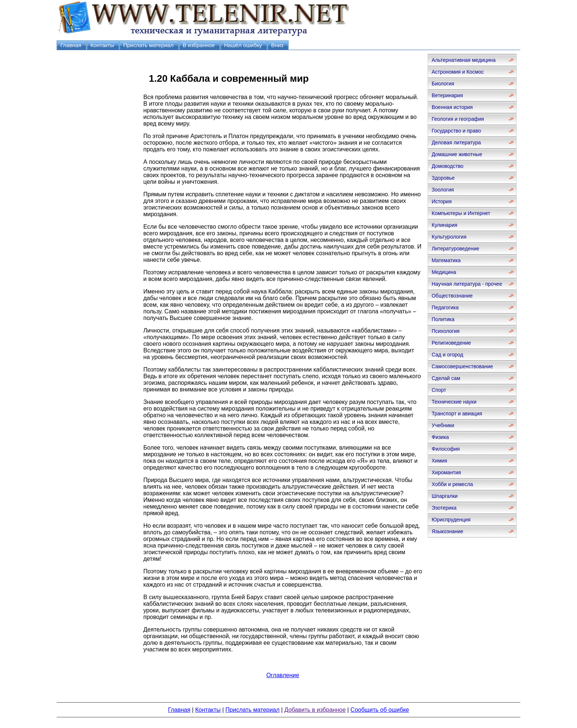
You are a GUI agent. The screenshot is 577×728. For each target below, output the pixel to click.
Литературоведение (455, 249)
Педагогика (445, 307)
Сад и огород (447, 355)
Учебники (443, 425)
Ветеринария (447, 95)
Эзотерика (444, 508)
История (442, 201)
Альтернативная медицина (464, 60)
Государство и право (456, 131)
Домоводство (447, 166)
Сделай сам (446, 378)
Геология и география (458, 119)
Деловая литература (456, 143)
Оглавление (283, 675)
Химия (439, 461)
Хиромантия (446, 472)
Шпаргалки (445, 496)
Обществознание (452, 296)
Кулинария (445, 225)
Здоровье (443, 178)
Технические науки (454, 402)
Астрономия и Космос (458, 72)
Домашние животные (457, 154)
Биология (443, 84)
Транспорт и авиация (457, 414)
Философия (446, 449)
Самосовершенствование (462, 366)
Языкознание (447, 531)
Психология (446, 331)
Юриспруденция (451, 520)
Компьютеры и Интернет (461, 213)
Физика (440, 437)
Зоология (443, 190)
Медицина (444, 272)
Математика (446, 260)
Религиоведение (451, 343)
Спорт (439, 390)
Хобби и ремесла (452, 484)
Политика (443, 319)
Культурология (449, 237)
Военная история (452, 107)
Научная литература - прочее (467, 284)
